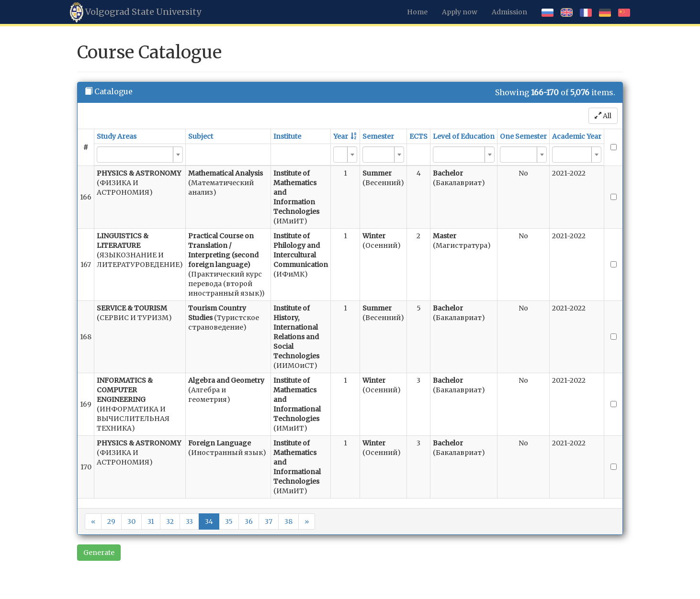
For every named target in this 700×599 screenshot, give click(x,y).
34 (209, 521)
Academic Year (577, 136)
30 (131, 521)
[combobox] (140, 155)
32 (170, 521)
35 (229, 521)
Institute (287, 136)
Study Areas (117, 136)
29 (111, 521)
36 (249, 521)
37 (269, 521)
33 (189, 521)
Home (417, 12)
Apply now (460, 12)
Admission (509, 12)
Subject (201, 136)
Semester (378, 136)
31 (151, 521)
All (603, 116)
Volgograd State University (135, 12)
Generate (99, 553)
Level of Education (464, 136)
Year (341, 136)
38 (288, 521)
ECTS (418, 136)
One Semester (523, 136)
